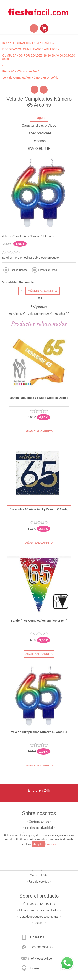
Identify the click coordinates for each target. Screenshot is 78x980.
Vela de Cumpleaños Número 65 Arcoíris (39, 732)
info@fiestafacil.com (41, 959)
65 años (60, 314)
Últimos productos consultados (39, 910)
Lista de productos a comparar (39, 917)
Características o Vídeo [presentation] (39, 125)
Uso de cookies (39, 882)
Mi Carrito (44, 28)
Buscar (39, 923)
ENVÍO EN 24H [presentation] (39, 149)
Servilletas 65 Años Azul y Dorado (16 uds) (39, 509)
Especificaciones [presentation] (39, 133)
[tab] (39, 118)
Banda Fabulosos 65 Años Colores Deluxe (39, 398)
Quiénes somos (39, 821)
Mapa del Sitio (39, 875)
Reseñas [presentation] (39, 141)
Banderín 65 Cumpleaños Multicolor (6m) (39, 621)
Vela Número (36, 314)
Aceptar (38, 844)
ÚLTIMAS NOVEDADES (39, 904)
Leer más (51, 844)
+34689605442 (41, 947)
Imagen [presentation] (39, 118)
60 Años (14, 314)
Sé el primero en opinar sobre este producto (30, 258)
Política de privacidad (39, 828)
